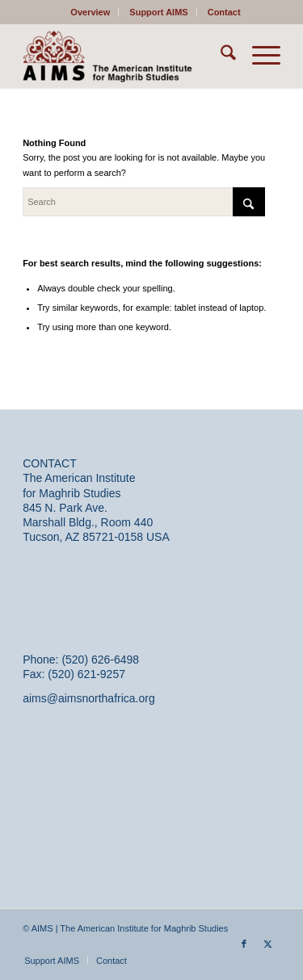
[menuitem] (90, 12)
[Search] (220, 56)
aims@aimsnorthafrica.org (89, 698)
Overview (90, 12)
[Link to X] (268, 944)
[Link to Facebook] (244, 944)
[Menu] (258, 56)
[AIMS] (126, 56)
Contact (224, 12)
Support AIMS (158, 12)
